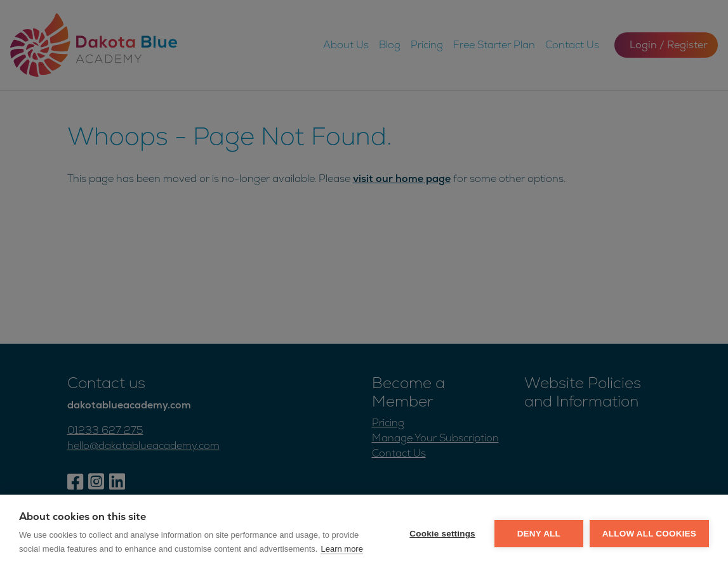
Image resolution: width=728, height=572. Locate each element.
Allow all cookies (649, 534)
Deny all (539, 534)
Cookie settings (442, 534)
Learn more (341, 549)
